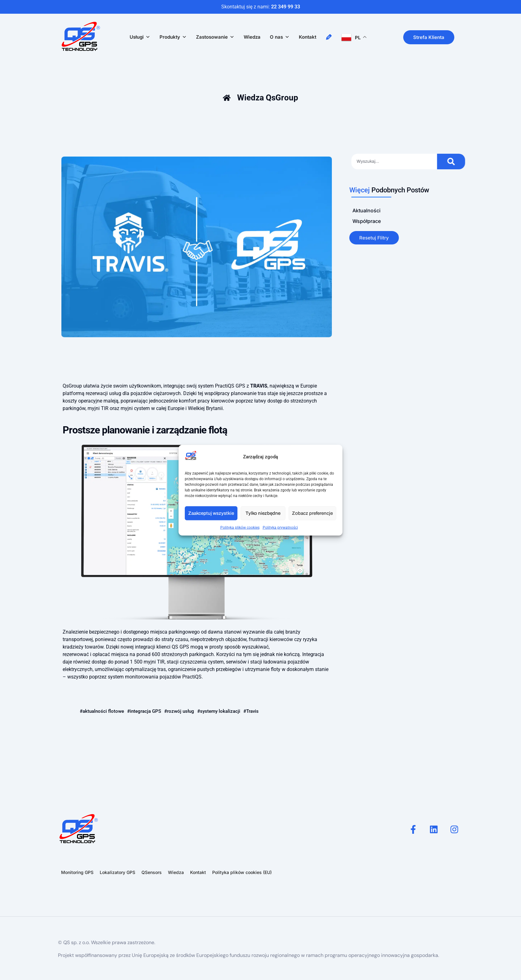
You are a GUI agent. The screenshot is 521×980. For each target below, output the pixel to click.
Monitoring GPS (77, 872)
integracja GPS (146, 711)
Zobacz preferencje (312, 513)
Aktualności (366, 210)
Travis (252, 711)
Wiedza (252, 37)
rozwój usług (181, 711)
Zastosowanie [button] (215, 37)
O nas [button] (280, 37)
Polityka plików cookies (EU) (242, 872)
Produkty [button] (173, 37)
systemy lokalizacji (220, 711)
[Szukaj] (474, 162)
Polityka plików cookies (240, 527)
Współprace (367, 221)
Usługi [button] (140, 37)
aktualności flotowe (103, 711)
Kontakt (308, 37)
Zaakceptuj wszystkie (211, 513)
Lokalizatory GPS (117, 872)
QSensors (152, 872)
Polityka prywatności (280, 527)
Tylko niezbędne (263, 513)
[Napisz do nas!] (329, 37)
